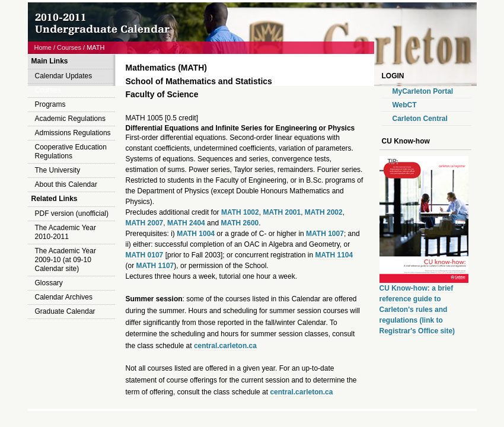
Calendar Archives (64, 297)
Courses (69, 47)
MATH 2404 (186, 223)
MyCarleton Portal (423, 91)
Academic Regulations (70, 119)
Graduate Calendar (65, 311)
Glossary (49, 283)
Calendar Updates (64, 76)
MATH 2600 (240, 223)
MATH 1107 (155, 266)
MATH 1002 (240, 212)
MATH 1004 (196, 234)
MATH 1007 (325, 234)
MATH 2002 (324, 212)
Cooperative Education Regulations (71, 152)
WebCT (405, 105)
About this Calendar (66, 184)
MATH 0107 (145, 255)
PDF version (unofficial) (72, 213)
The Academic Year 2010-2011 (66, 232)
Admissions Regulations (73, 133)
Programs (50, 104)
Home (43, 47)
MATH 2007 (145, 223)
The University (58, 170)
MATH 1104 (334, 255)
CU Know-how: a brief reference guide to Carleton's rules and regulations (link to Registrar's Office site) (417, 310)
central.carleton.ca (225, 346)
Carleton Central (420, 119)
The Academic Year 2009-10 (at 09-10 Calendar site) (66, 260)
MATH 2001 (282, 212)
